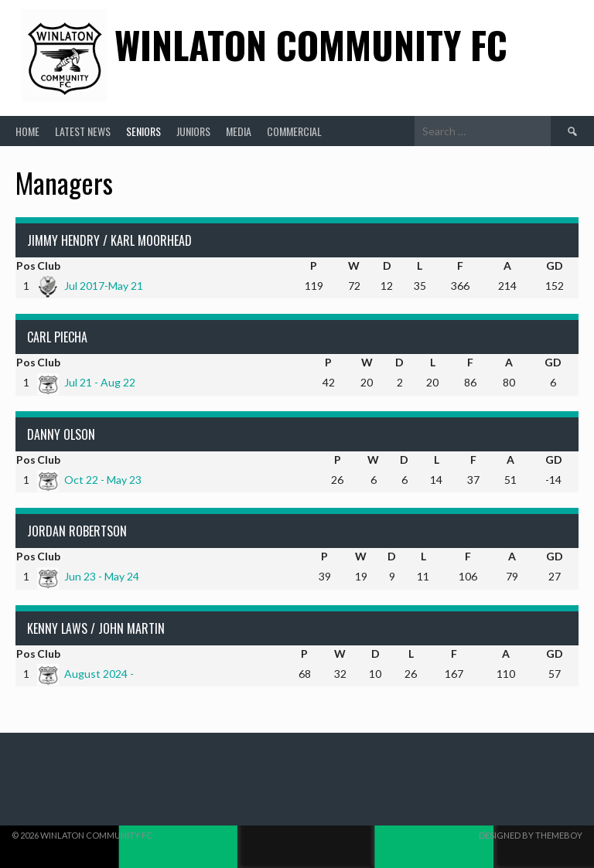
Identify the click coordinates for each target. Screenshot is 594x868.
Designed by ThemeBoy (531, 835)
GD (555, 266)
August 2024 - (85, 674)
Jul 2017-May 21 (90, 286)
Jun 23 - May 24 (88, 576)
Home (27, 131)
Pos (26, 266)
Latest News (83, 131)
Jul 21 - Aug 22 (86, 382)
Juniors (193, 131)
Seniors (143, 131)
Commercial (294, 131)
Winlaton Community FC (311, 44)
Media (239, 131)
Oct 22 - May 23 (89, 480)
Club (49, 266)
